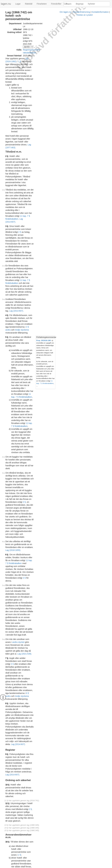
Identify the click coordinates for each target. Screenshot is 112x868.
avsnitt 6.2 (82, 468)
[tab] (89, 171)
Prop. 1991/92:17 (36, 697)
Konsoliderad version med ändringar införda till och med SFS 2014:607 (42, 743)
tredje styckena (42, 163)
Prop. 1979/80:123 (36, 601)
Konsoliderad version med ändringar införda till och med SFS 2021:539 (42, 841)
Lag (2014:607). (43, 110)
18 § (7, 450)
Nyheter (92, 4)
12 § (7, 400)
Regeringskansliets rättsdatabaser (38, 32)
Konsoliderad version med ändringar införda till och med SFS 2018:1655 (43, 819)
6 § (7, 271)
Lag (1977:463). (49, 74)
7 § (7, 322)
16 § (7, 427)
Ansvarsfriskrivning (44, 867)
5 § (7, 170)
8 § (7, 344)
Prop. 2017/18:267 (47, 824)
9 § (7, 371)
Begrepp (80, 4)
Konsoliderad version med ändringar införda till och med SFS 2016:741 (42, 776)
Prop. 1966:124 (35, 558)
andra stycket (43, 312)
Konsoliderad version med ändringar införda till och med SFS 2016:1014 (43, 798)
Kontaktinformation (63, 867)
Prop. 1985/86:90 (36, 627)
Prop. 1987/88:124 (36, 669)
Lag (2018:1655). (42, 267)
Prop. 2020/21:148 (48, 857)
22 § (7, 538)
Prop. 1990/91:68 (36, 683)
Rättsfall (29, 4)
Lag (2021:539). (35, 318)
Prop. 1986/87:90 (36, 654)
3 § (7, 115)
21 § (7, 528)
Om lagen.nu (28, 867)
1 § (43, 38)
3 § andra (26, 163)
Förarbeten (42, 4)
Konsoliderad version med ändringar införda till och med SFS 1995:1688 (43, 712)
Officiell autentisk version (22, 816)
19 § (7, 457)
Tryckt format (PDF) (19, 740)
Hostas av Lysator (81, 867)
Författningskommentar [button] (78, 170)
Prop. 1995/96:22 (46, 726)
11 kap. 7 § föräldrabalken (23, 110)
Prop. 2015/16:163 (48, 780)
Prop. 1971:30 (34, 567)
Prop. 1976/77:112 (36, 590)
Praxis (69, 4)
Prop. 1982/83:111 (36, 613)
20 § (7, 514)
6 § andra (26, 337)
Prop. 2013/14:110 (75, 461)
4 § (7, 157)
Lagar (18, 4)
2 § (7, 83)
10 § (7, 390)
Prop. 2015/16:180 (75, 174)
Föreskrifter (56, 4)
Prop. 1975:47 (34, 578)
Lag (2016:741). (42, 453)
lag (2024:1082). (33, 38)
